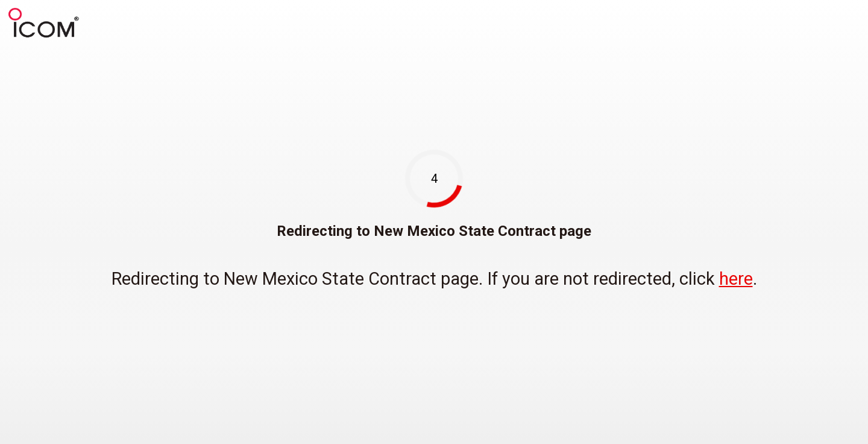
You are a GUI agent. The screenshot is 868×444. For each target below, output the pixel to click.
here (736, 279)
